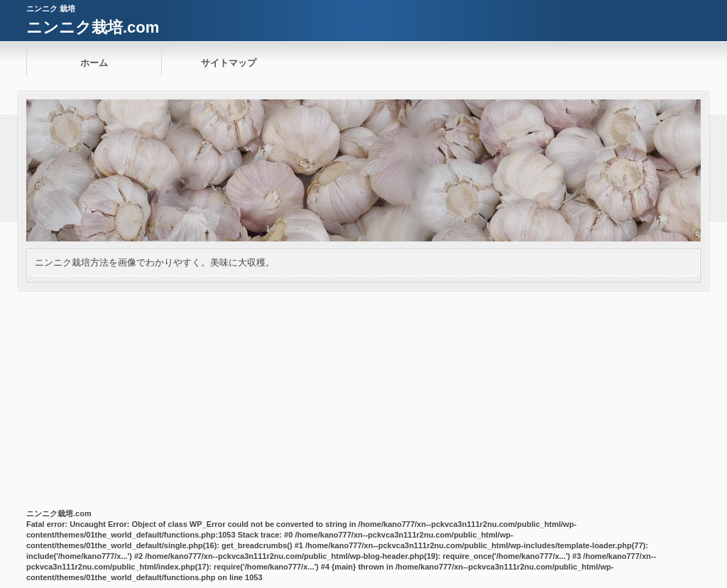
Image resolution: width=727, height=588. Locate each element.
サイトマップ (229, 63)
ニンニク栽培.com (93, 27)
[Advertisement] (363, 397)
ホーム (94, 63)
